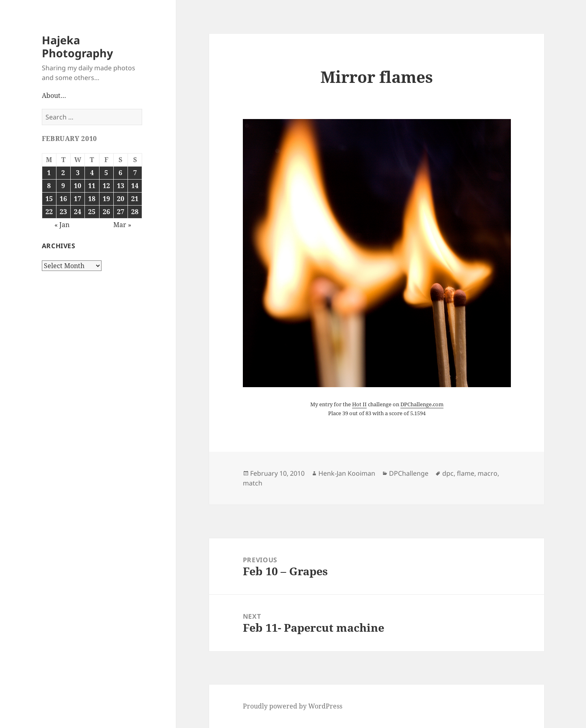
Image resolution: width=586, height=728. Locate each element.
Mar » (122, 225)
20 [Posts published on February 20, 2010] (121, 199)
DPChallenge (409, 473)
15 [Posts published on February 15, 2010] (49, 199)
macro (488, 473)
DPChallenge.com (422, 404)
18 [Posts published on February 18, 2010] (92, 199)
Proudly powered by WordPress (293, 706)
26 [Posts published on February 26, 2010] (106, 212)
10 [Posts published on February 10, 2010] (78, 186)
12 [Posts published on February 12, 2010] (106, 186)
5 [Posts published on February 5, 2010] (106, 173)
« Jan (62, 225)
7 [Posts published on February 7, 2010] (135, 173)
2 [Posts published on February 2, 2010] (63, 173)
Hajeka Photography (77, 47)
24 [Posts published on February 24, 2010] (78, 212)
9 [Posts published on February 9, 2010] (63, 186)
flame (466, 473)
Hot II (359, 404)
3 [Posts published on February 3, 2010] (78, 173)
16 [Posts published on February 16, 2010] (63, 199)
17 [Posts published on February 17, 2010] (78, 199)
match (253, 483)
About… (54, 95)
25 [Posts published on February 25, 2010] (92, 212)
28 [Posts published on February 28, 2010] (135, 212)
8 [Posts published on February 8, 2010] (49, 186)
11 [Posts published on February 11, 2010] (92, 186)
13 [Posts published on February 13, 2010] (121, 186)
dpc (448, 473)
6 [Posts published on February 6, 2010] (120, 173)
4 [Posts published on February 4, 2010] (92, 173)
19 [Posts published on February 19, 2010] (106, 199)
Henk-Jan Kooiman (347, 473)
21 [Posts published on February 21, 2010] (135, 199)
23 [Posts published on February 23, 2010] (63, 212)
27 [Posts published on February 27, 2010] (121, 212)
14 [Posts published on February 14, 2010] (135, 186)
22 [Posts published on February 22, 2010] (49, 212)
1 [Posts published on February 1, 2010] (49, 173)
